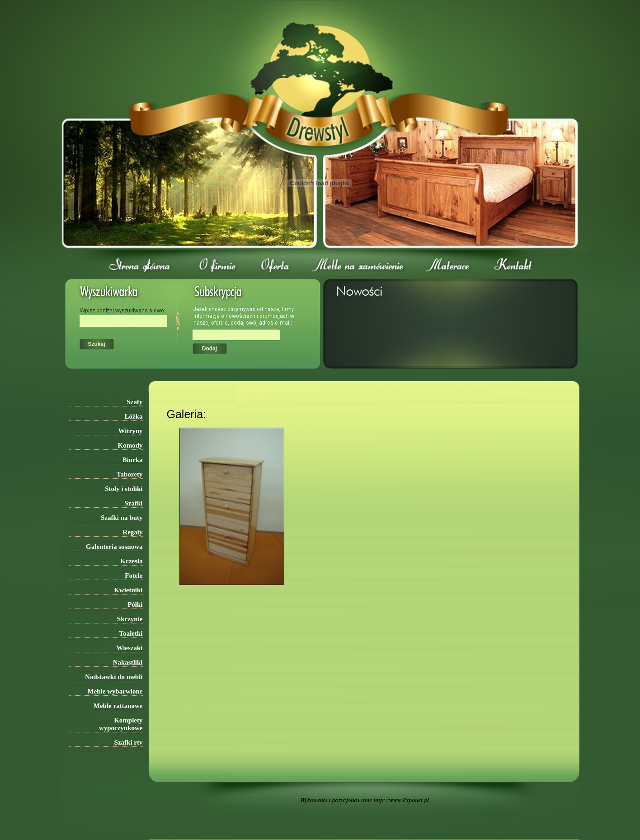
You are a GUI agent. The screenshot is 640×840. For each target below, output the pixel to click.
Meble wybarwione (115, 691)
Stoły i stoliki (124, 489)
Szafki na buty (122, 518)
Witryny (131, 431)
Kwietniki (128, 590)
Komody (130, 445)
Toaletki (131, 633)
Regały (132, 532)
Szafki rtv (129, 742)
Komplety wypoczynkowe (121, 724)
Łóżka (133, 416)
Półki (135, 604)
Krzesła (131, 561)
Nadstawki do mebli (114, 677)
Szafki (133, 503)
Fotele (134, 576)
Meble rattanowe (118, 706)
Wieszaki (129, 648)
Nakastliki (128, 662)
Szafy (135, 402)
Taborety (130, 474)
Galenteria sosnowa (114, 547)
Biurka (132, 460)
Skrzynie (130, 619)
